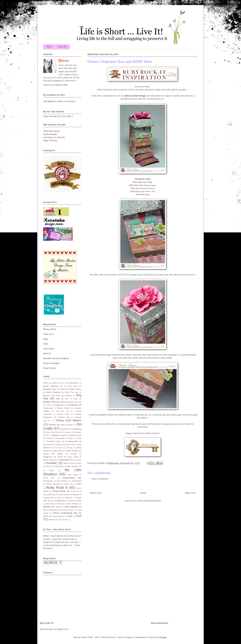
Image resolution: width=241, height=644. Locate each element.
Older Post (190, 493)
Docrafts (65, 429)
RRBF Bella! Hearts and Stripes (143, 188)
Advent (46, 383)
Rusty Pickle (59, 491)
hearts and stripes (53, 454)
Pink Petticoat (63, 481)
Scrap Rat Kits (49, 495)
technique (60, 504)
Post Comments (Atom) (149, 501)
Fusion (59, 444)
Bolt (58, 399)
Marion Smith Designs (72, 463)
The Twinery (73, 504)
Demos (52, 425)
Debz (46, 339)
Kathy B (47, 353)
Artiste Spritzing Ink (53, 386)
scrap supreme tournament (68, 495)
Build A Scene (67, 402)
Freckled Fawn (53, 441)
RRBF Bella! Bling (143, 195)
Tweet (58, 507)
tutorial (46, 507)
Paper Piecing (50, 140)
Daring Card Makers (69, 420)
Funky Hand (48, 445)
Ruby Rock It (57, 487)
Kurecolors (77, 460)
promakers (77, 481)
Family (49, 438)
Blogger (163, 637)
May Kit (49, 466)
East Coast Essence (54, 432)
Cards (79, 402)
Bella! (63, 389)
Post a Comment (100, 479)
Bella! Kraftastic (54, 392)
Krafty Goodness (50, 460)
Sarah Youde (49, 368)
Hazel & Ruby (72, 451)
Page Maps (73, 475)
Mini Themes (73, 466)
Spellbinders (60, 501)
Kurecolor (64, 460)
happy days (57, 451)
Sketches (69, 498)
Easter (68, 432)
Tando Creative (75, 501)
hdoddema (141, 637)
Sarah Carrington (52, 363)
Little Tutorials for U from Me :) (58, 116)
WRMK (70, 516)
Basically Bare (50, 389)
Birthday (68, 396)
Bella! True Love (72, 392)
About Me (62, 47)
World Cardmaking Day (65, 513)
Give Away (59, 448)
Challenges (59, 405)
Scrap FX (74, 491)
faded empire (76, 435)
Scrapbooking (49, 498)
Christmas (73, 405)
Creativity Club (63, 417)
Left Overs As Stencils (54, 137)
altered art (57, 383)
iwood (60, 457)
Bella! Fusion (75, 389)
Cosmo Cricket (63, 408)
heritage (74, 454)
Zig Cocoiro (63, 520)
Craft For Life (62, 411)
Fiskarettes (60, 438)
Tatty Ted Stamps (52, 131)
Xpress (52, 519)
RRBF (79, 484)
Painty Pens (49, 478)
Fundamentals (71, 441)
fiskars (71, 438)
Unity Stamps (71, 507)
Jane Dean (49, 349)
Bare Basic (73, 386)
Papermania (69, 478)
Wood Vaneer (68, 510)
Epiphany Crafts (58, 435)
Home (49, 47)
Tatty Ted (49, 504)
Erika (46, 344)
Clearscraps (48, 408)
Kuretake (51, 463)
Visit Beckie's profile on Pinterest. (59, 101)
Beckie (65, 61)
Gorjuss (70, 448)
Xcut (79, 516)
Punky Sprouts (53, 484)
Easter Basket (50, 134)
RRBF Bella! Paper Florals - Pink (143, 192)
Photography (48, 481)
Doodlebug (77, 429)
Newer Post (96, 493)
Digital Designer (67, 425)
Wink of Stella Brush (51, 510)
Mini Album (59, 466)
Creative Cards (63, 414)
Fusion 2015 (70, 445)
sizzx (60, 498)
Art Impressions (72, 383)
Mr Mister (49, 470)
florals (79, 438)
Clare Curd (49, 334)
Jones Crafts (73, 457)
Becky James (50, 329)
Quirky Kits (68, 484)
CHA (48, 405)
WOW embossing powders (54, 516)
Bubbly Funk (49, 402)
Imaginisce (48, 457)
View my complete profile (55, 85)
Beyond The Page (52, 395)
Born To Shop (71, 399)
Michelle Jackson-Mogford (56, 358)
